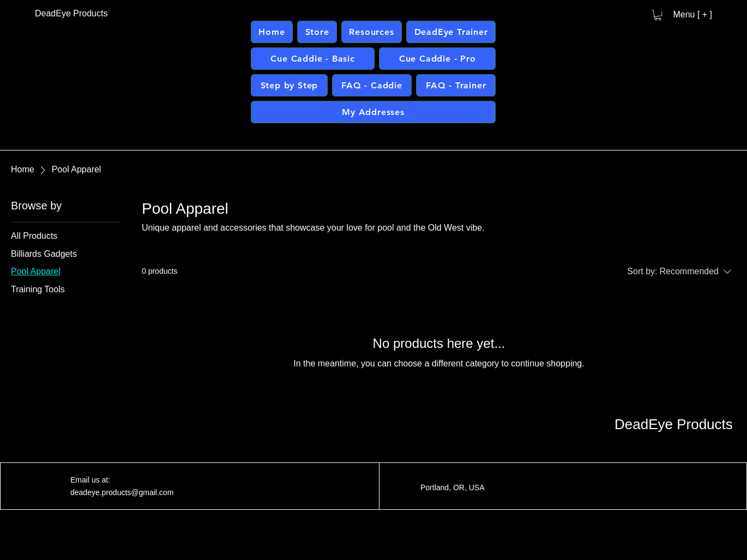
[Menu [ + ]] (688, 15)
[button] (658, 15)
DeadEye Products (674, 424)
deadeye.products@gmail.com (122, 492)
